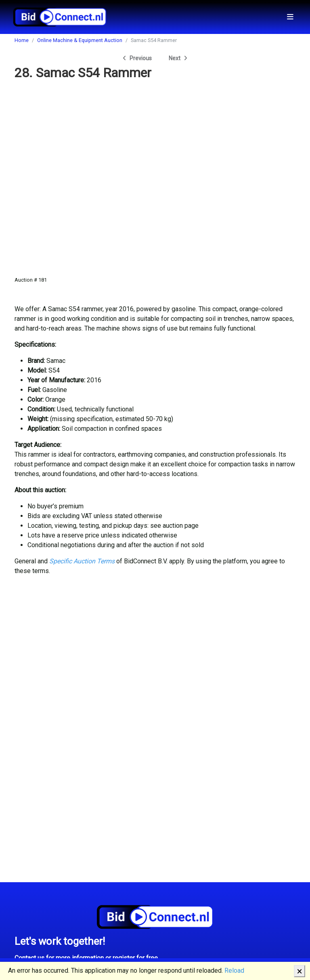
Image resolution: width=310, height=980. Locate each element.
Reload (234, 971)
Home (22, 40)
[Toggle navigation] (290, 17)
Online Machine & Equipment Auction (80, 40)
